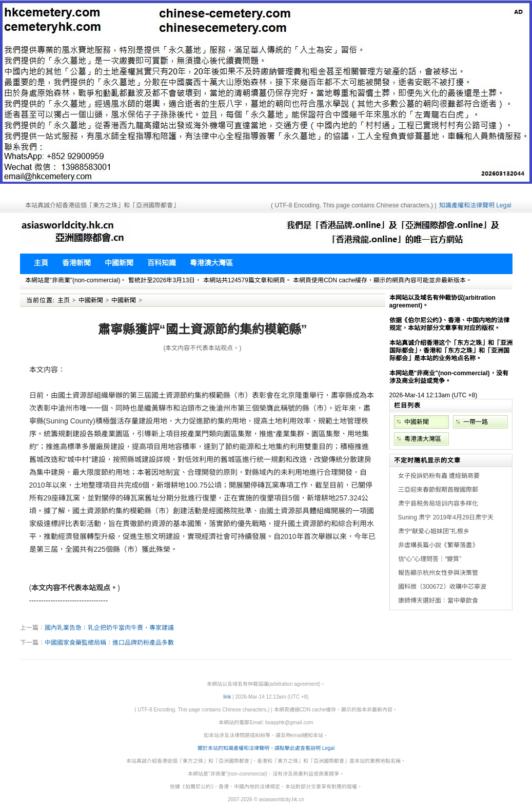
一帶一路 (476, 422)
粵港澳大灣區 (423, 439)
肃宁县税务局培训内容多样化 (438, 504)
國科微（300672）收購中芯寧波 (442, 587)
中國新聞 (91, 300)
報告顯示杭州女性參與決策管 (438, 573)
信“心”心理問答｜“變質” (430, 559)
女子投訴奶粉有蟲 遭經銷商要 (439, 476)
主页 (64, 300)
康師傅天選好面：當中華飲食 (438, 601)
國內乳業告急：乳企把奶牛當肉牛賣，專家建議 (109, 628)
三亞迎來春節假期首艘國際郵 (438, 490)
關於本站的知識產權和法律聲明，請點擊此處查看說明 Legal (266, 748)
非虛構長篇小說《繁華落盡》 (438, 545)
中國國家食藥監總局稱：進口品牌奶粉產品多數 (109, 643)
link (227, 697)
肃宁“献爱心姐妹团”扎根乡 (434, 531)
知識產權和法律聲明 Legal (475, 205)
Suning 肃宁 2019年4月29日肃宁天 (446, 517)
